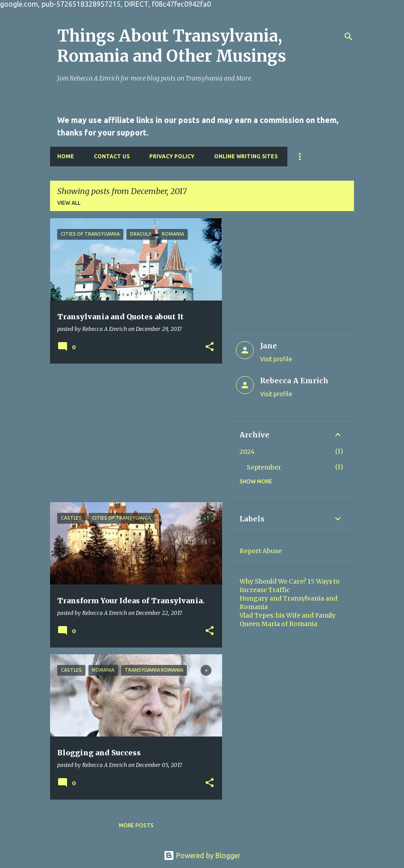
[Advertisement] (133, 433)
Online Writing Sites (246, 156)
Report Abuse (261, 551)
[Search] (349, 37)
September (264, 467)
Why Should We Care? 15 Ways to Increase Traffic (290, 586)
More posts (136, 825)
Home (66, 156)
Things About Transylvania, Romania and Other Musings (172, 46)
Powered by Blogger (202, 855)
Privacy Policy (172, 156)
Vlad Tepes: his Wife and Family (288, 615)
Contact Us (112, 156)
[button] (210, 347)
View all (69, 203)
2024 (247, 452)
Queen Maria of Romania (278, 624)
